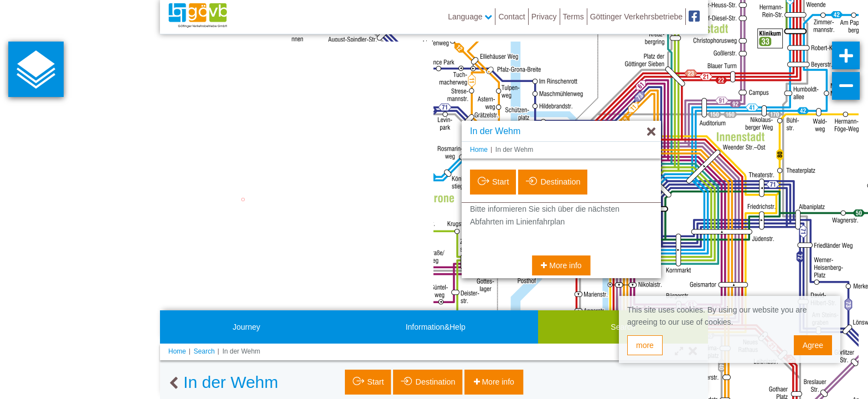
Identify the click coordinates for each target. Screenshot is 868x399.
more (645, 345)
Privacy (544, 17)
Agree (813, 345)
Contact (512, 17)
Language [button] (470, 17)
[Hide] (651, 132)
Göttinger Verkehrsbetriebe (636, 17)
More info (564, 265)
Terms (573, 17)
